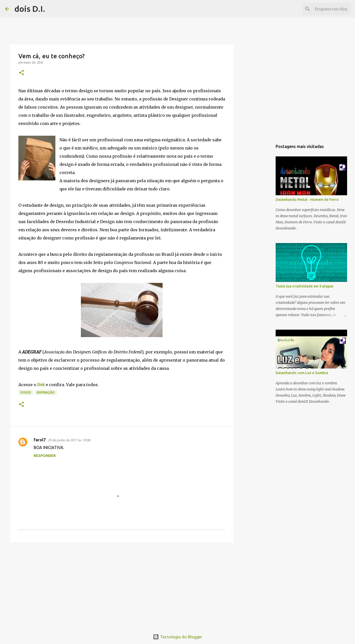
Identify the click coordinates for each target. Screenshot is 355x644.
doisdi (26, 392)
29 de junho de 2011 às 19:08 (69, 440)
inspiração (46, 392)
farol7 (40, 440)
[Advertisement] (122, 586)
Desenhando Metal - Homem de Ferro (307, 200)
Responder (45, 456)
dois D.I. (30, 9)
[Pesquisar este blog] (324, 9)
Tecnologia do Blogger (177, 637)
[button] (21, 73)
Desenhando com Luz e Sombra (302, 373)
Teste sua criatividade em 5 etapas (304, 286)
